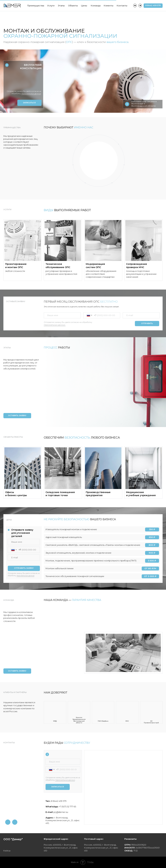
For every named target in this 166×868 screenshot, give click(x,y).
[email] (141, 315)
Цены (84, 6)
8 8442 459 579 (59, 801)
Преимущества (36, 6)
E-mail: (49, 812)
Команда (96, 6)
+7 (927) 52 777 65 (67, 807)
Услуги (51, 6)
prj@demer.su (61, 812)
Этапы (61, 6)
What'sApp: (52, 807)
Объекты (73, 6)
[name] (23, 76)
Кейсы (7, 851)
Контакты (122, 6)
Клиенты (109, 6)
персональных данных (25, 576)
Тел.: (48, 801)
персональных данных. (55, 325)
